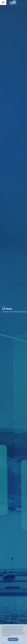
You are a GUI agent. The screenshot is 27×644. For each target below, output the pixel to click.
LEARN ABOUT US (13, 639)
